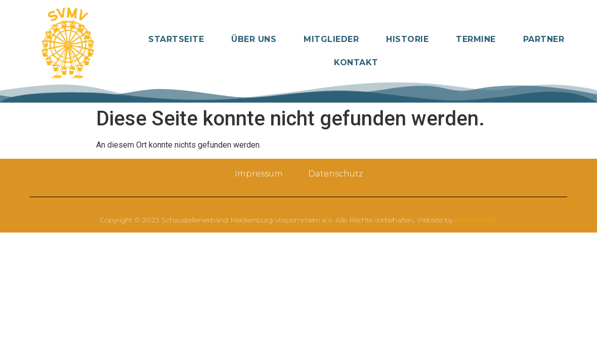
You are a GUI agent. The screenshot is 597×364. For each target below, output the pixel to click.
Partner (544, 39)
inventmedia (476, 220)
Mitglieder (331, 39)
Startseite (176, 39)
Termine (476, 39)
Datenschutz (335, 174)
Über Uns (254, 39)
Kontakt (356, 62)
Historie (407, 39)
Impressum (259, 174)
